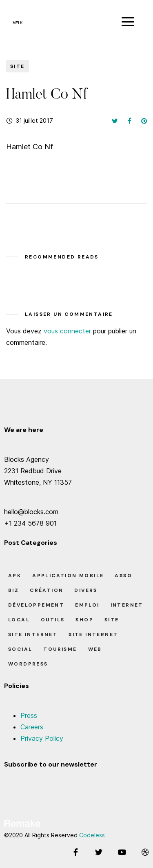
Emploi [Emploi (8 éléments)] (87, 605)
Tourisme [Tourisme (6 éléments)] (60, 649)
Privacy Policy (42, 738)
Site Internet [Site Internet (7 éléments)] (93, 634)
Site (18, 66)
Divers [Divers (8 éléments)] (86, 590)
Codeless (92, 835)
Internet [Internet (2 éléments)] (127, 605)
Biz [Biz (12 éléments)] (13, 590)
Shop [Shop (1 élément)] (84, 620)
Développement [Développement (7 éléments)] (36, 605)
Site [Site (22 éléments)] (112, 620)
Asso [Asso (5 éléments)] (123, 576)
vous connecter (67, 331)
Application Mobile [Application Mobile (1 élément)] (68, 576)
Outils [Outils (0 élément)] (53, 620)
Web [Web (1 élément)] (95, 649)
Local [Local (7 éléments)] (19, 620)
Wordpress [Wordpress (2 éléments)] (28, 664)
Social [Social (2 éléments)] (20, 649)
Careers (32, 727)
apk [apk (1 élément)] (15, 576)
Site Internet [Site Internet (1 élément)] (33, 634)
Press (29, 715)
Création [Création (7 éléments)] (47, 590)
